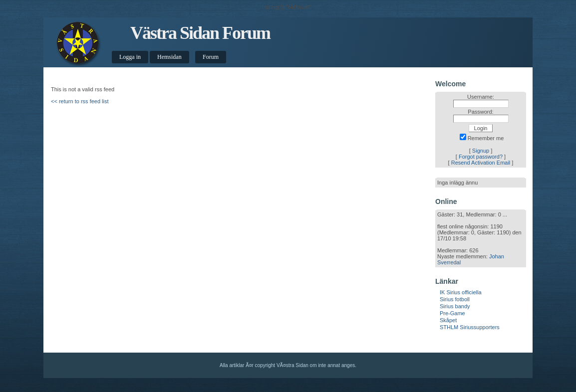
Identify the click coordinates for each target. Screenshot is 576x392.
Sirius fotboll (455, 299)
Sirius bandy (455, 306)
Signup (481, 151)
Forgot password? (481, 157)
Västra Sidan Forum (200, 33)
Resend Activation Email (481, 163)
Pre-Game (452, 313)
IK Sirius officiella (461, 292)
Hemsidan (169, 57)
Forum (211, 57)
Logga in (130, 57)
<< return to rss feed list (80, 101)
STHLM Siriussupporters (470, 327)
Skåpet (448, 320)
